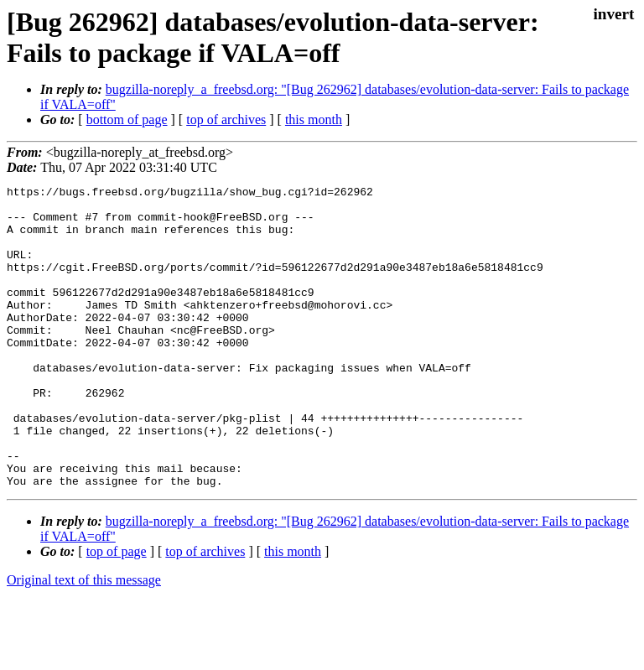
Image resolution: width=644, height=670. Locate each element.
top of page (117, 612)
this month (314, 119)
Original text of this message (84, 640)
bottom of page (127, 119)
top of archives (226, 119)
